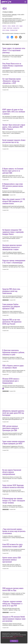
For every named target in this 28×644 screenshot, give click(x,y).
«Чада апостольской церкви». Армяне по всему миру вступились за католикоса (14, 531)
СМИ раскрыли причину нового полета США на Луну (13, 589)
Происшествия (14, 30)
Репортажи (10, 28)
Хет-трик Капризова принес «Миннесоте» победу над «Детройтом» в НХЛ (12, 81)
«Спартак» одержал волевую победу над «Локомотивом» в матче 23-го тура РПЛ (12, 603)
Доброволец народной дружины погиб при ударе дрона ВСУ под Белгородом (13, 413)
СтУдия (4, 28)
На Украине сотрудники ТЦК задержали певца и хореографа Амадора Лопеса (13, 232)
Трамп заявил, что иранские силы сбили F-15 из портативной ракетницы (14, 50)
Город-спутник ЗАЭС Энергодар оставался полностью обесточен (13, 486)
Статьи (9, 26)
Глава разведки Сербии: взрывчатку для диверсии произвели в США (11, 306)
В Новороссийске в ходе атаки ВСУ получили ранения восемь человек (13, 186)
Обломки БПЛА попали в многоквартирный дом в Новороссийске (11, 381)
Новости (4, 26)
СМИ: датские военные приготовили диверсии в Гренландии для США (11, 428)
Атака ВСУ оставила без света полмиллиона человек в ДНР (12, 545)
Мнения (13, 26)
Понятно (14, 641)
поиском (14, 15)
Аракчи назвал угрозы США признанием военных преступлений (12, 560)
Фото (17, 26)
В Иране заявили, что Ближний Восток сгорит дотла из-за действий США (13, 171)
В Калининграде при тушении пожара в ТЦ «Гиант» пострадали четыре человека (14, 500)
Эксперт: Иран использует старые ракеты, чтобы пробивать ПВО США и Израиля (14, 127)
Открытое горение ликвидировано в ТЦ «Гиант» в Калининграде (14, 261)
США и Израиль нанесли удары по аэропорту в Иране (13, 366)
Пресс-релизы (6, 30)
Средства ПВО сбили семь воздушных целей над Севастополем (11, 291)
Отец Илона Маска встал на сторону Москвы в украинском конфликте (13, 66)
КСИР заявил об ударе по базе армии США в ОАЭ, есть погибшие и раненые (14, 111)
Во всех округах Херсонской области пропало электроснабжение (12, 472)
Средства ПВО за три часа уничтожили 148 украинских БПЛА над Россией (12, 322)
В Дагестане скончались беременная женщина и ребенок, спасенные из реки (13, 352)
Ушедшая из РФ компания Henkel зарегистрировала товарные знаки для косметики (14, 619)
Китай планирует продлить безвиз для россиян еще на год (14, 141)
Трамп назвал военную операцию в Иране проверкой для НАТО (14, 442)
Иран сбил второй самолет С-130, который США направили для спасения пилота (14, 201)
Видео (21, 26)
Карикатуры (16, 28)
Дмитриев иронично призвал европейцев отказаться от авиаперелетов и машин (12, 247)
